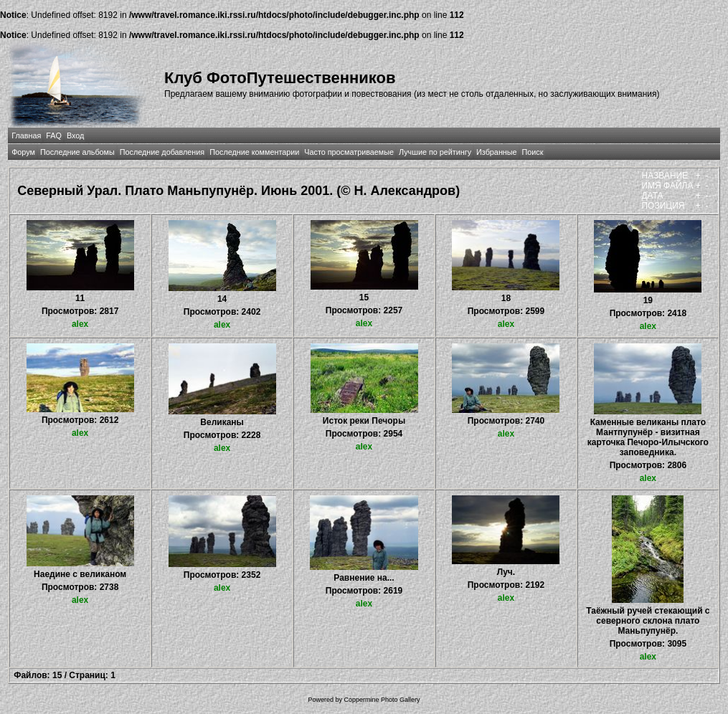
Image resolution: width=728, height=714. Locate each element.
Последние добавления (162, 152)
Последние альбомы (77, 152)
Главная (26, 135)
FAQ (54, 135)
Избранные (496, 152)
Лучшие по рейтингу (435, 152)
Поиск (533, 152)
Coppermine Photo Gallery (382, 700)
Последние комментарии (254, 152)
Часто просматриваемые (349, 152)
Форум (23, 152)
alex (80, 324)
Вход (75, 135)
